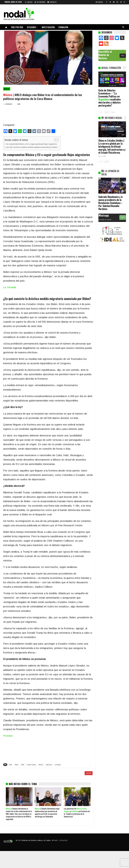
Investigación (48, 27)
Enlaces (29, 2)
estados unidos (31, 765)
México (7, 89)
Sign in (99, 2)
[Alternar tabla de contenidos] (55, 140)
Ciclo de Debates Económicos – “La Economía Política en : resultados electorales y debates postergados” (110, 98)
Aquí (123, 55)
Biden (17, 765)
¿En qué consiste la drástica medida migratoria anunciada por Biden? (32, 147)
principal (58, 765)
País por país (17, 27)
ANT (101, 112)
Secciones (32, 27)
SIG (107, 112)
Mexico (41, 765)
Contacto (52, 2)
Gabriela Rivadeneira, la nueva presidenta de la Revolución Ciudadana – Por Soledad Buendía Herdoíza (111, 203)
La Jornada (10, 287)
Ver (123, 218)
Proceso (8, 736)
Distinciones (40, 2)
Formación (63, 27)
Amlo (11, 765)
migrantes (49, 765)
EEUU (23, 765)
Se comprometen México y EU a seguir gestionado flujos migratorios (32, 144)
